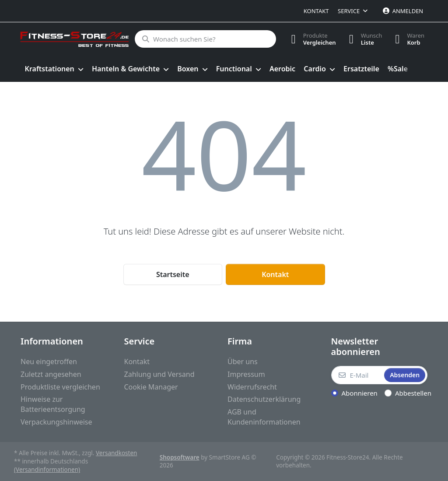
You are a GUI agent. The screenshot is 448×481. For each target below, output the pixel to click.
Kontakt (316, 11)
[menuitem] (54, 69)
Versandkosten (116, 453)
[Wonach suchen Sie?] (205, 39)
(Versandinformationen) (47, 470)
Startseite (173, 274)
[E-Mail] (357, 375)
